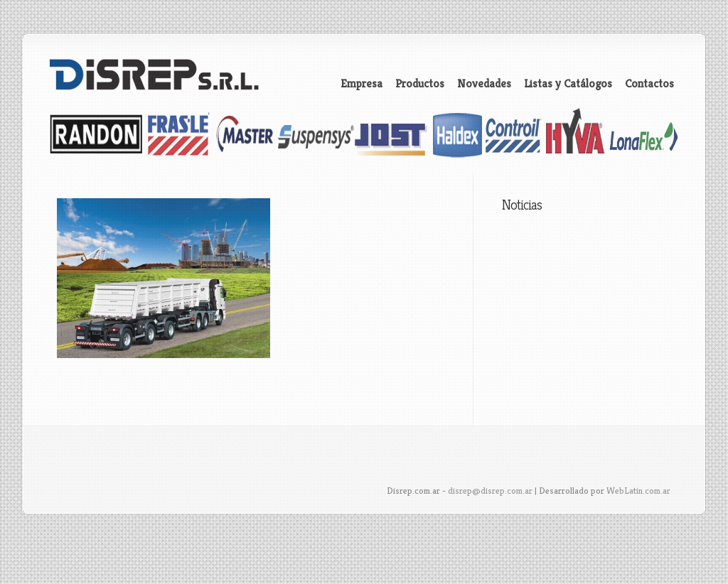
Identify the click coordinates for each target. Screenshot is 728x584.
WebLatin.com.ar (638, 491)
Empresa (362, 84)
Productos (420, 84)
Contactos (649, 84)
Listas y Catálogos (568, 84)
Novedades (484, 84)
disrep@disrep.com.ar (490, 491)
